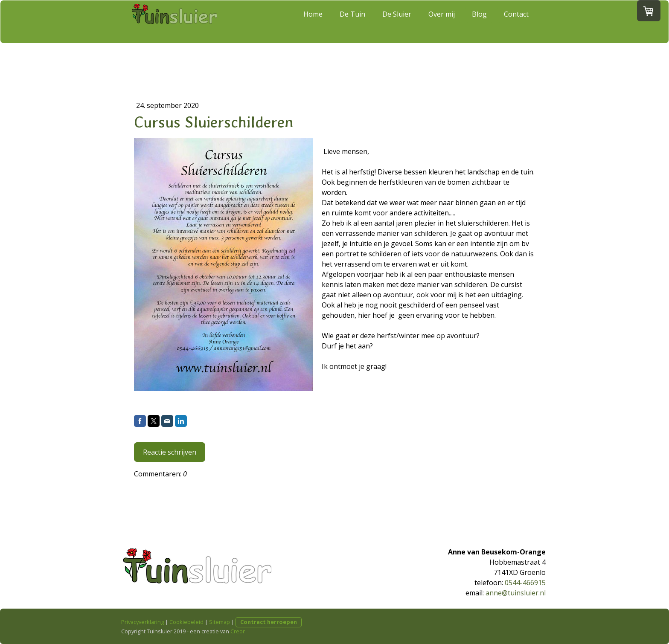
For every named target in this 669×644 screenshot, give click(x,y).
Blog (479, 21)
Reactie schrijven (170, 452)
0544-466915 (525, 583)
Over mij (442, 21)
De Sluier (397, 21)
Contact (516, 21)
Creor (238, 631)
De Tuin (352, 21)
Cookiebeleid (186, 622)
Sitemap (220, 622)
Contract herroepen (269, 622)
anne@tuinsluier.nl (516, 593)
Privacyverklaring (143, 622)
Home (313, 21)
